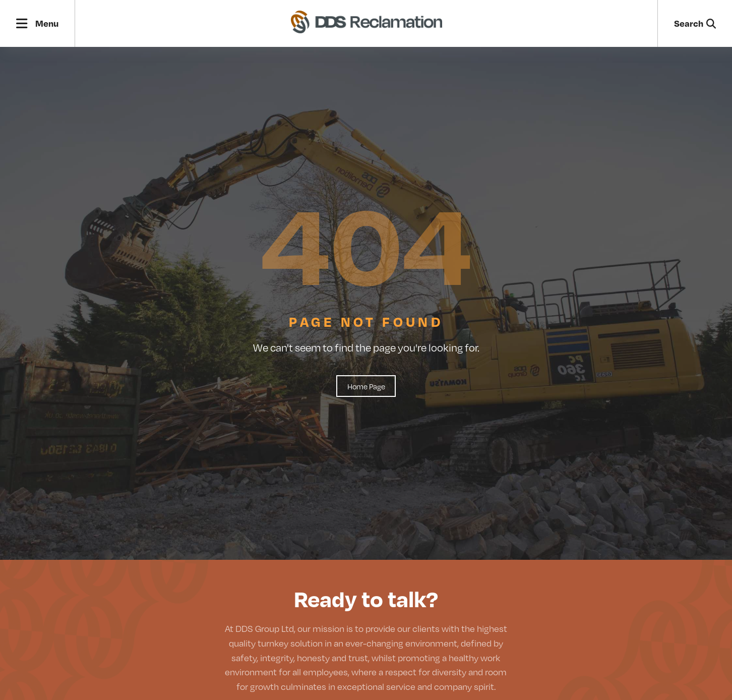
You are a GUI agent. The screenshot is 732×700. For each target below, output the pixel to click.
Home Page (366, 386)
